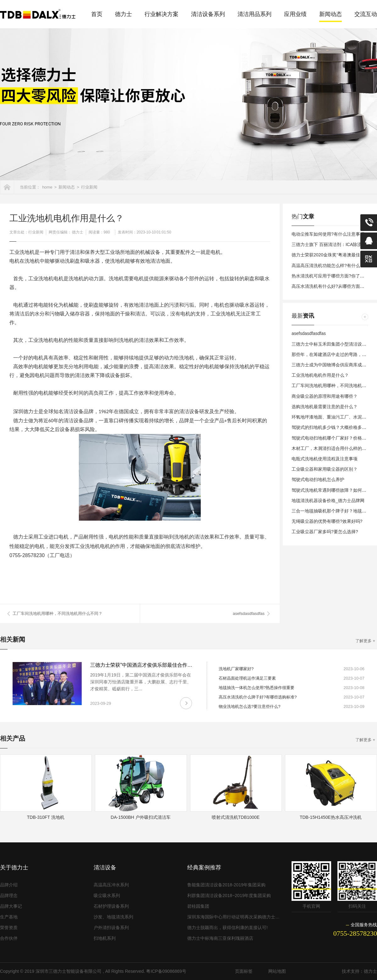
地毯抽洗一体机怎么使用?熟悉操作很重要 (257, 688)
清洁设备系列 (208, 14)
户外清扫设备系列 (111, 928)
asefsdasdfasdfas (249, 613)
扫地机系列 (105, 938)
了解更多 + (365, 641)
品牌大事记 (11, 906)
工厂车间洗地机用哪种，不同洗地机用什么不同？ (57, 613)
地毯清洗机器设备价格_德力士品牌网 (328, 501)
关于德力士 (14, 868)
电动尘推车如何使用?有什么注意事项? (329, 234)
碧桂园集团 (198, 906)
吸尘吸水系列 (107, 895)
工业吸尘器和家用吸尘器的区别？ (325, 469)
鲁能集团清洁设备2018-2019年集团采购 (226, 885)
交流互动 (366, 14)
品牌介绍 (9, 885)
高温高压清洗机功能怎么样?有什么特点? (331, 266)
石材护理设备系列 (111, 906)
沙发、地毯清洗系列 (113, 917)
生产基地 (9, 917)
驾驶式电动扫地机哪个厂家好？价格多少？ (333, 438)
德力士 (123, 14)
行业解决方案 (161, 14)
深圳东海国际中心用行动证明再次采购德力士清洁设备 (234, 917)
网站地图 (277, 971)
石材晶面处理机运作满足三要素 (247, 678)
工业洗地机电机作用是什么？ (320, 375)
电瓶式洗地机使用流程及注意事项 (325, 459)
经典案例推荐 (204, 868)
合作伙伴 (9, 938)
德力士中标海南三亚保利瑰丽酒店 (220, 938)
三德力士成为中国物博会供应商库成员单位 (333, 365)
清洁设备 (105, 868)
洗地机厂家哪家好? (236, 669)
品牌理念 (9, 895)
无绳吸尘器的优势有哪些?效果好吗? (327, 521)
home (47, 187)
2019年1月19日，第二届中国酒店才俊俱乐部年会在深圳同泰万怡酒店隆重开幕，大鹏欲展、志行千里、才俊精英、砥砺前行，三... (141, 682)
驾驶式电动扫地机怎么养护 (318, 479)
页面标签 (244, 971)
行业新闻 (89, 187)
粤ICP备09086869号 (166, 971)
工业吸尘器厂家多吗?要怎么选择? (325, 532)
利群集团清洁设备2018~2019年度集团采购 (229, 895)
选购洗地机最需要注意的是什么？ (325, 407)
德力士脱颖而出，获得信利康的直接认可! (227, 928)
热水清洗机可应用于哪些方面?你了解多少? (334, 276)
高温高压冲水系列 (111, 885)
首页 (97, 14)
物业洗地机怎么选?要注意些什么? (249, 706)
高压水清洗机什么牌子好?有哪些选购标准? (258, 697)
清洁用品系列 (254, 14)
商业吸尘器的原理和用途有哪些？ (325, 396)
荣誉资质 (9, 928)
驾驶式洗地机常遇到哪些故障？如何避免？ (333, 490)
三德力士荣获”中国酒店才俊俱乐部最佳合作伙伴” (145, 665)
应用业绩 (295, 14)
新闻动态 (331, 14)
